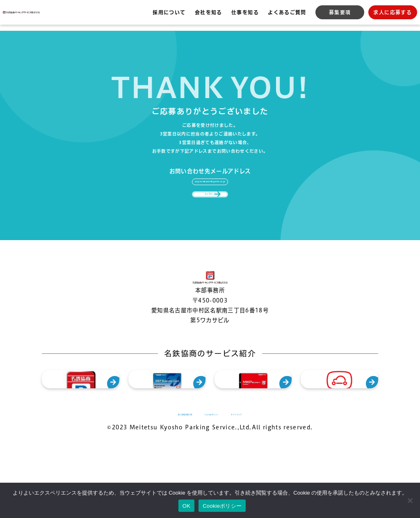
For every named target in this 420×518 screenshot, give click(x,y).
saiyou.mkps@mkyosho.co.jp (210, 174)
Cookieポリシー (222, 506)
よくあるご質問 (287, 12)
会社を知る (209, 12)
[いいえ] (410, 500)
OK (186, 506)
